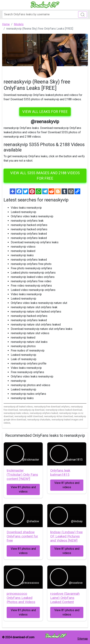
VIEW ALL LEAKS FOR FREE (45, 112)
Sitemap (83, 639)
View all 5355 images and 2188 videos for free (45, 176)
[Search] (45, 14)
